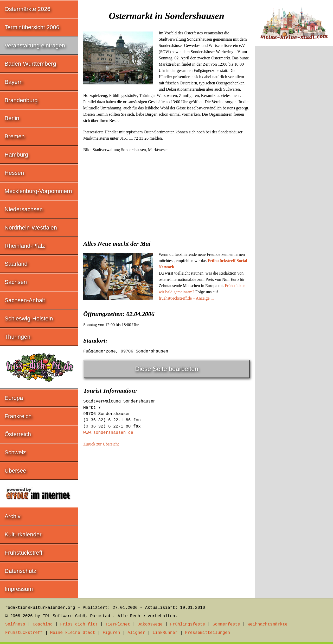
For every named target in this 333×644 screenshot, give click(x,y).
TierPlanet (118, 624)
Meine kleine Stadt (73, 633)
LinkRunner (165, 633)
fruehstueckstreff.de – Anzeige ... (186, 298)
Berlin (12, 118)
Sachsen (16, 282)
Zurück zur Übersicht (101, 444)
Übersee (15, 471)
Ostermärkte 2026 (28, 9)
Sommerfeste (226, 624)
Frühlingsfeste (188, 624)
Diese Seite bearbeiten (167, 369)
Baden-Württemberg (30, 64)
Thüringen (18, 337)
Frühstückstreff (24, 553)
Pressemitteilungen (207, 633)
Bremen (15, 136)
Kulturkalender (23, 534)
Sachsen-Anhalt (25, 300)
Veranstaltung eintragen (35, 45)
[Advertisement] (166, 195)
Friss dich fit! (79, 624)
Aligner (136, 633)
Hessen (14, 173)
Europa (14, 398)
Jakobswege (150, 624)
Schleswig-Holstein (29, 318)
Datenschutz (21, 571)
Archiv (13, 516)
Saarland (16, 264)
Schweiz (15, 452)
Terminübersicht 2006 (32, 27)
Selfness (15, 624)
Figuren (111, 633)
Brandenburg (21, 100)
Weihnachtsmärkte (267, 624)
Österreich (18, 434)
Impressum (19, 589)
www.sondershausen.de (108, 433)
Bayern (14, 82)
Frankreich (18, 416)
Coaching (43, 624)
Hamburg (16, 155)
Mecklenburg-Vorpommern (38, 191)
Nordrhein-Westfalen (31, 228)
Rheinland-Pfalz (25, 246)
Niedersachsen (24, 209)
